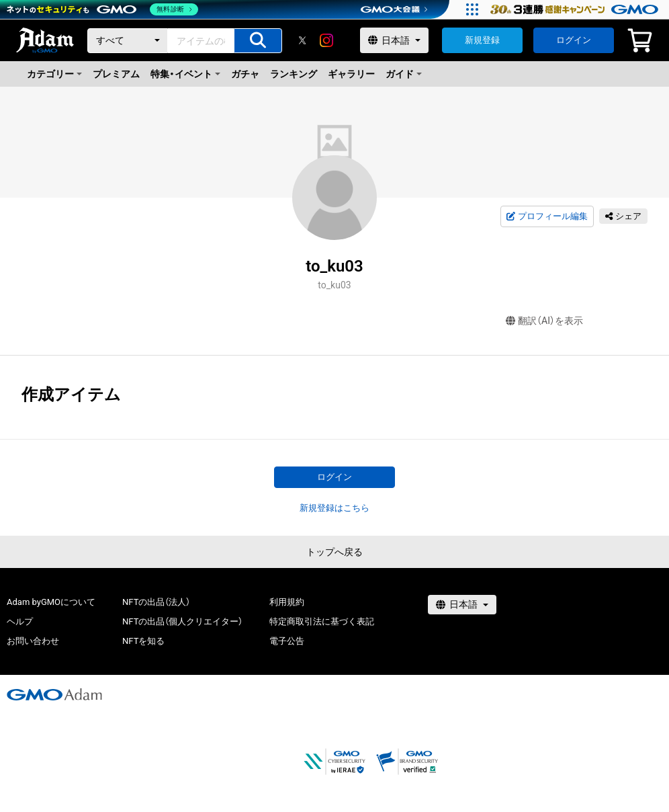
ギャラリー (351, 74)
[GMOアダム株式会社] (54, 694)
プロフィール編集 (547, 216)
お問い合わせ (33, 641)
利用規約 (287, 602)
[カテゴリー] (128, 41)
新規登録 (482, 40)
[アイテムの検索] (258, 41)
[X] (302, 40)
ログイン (574, 40)
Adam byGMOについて (51, 602)
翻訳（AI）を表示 (544, 321)
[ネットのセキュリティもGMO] (103, 9)
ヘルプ (20, 621)
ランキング (294, 74)
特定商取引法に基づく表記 (322, 621)
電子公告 (287, 641)
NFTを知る (143, 641)
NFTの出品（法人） (156, 602)
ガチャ (245, 74)
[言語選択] (394, 40)
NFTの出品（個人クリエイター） (182, 621)
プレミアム (116, 74)
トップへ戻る (334, 552)
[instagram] (326, 40)
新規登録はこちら (334, 508)
